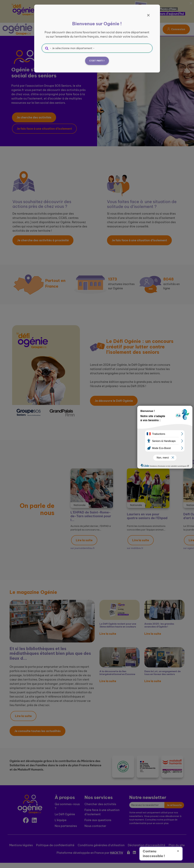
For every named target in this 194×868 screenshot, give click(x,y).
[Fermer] (148, 15)
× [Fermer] (178, 851)
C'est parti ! (97, 61)
